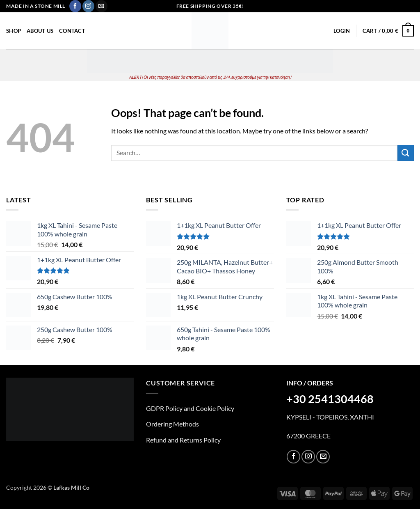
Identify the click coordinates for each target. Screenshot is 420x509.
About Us (40, 31)
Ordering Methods (172, 424)
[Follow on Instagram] (88, 6)
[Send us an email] (102, 6)
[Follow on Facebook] (75, 6)
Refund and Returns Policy (183, 440)
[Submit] (406, 153)
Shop (14, 31)
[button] (342, 31)
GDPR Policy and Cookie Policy (190, 408)
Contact (72, 31)
